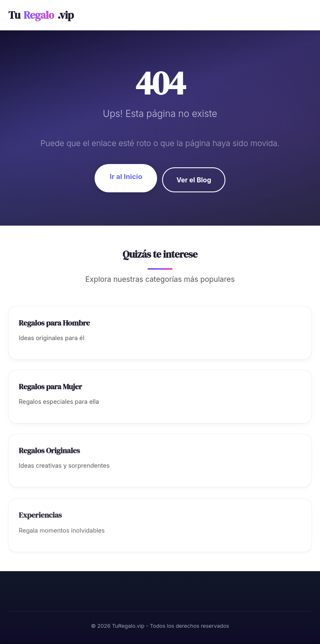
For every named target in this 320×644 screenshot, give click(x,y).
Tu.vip (41, 15)
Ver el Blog (194, 180)
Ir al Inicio (126, 177)
